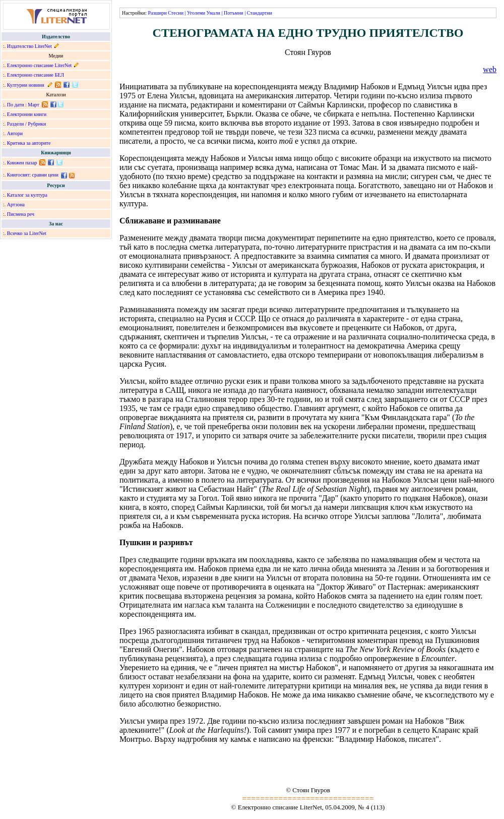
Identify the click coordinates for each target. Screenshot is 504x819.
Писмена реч (21, 214)
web (490, 69)
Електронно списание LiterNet (40, 65)
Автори (15, 133)
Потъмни (234, 13)
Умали (213, 13)
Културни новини (26, 85)
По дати (16, 105)
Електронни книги (27, 114)
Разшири (157, 13)
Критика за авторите (29, 143)
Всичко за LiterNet (27, 233)
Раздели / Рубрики (27, 124)
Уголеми (196, 13)
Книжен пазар (22, 163)
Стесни (176, 13)
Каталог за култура (27, 195)
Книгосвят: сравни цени (33, 175)
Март (34, 105)
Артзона (16, 204)
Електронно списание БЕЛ (36, 75)
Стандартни (260, 13)
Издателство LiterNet (29, 46)
